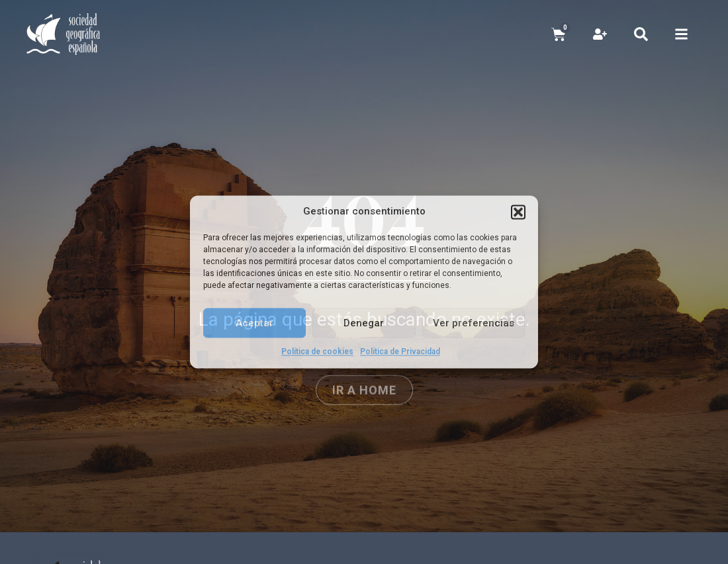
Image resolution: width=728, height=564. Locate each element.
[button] (518, 212)
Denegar (364, 323)
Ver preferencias (474, 323)
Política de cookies (317, 352)
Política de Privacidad (400, 352)
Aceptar (254, 323)
